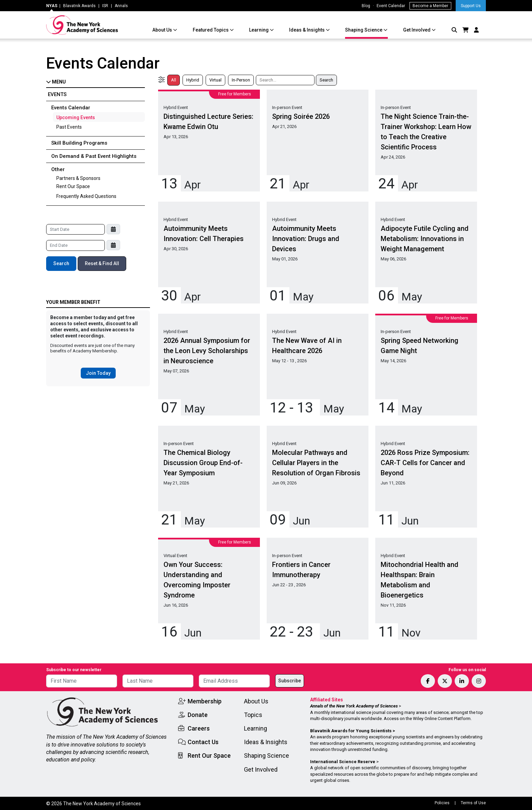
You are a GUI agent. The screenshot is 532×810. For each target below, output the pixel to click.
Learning (259, 30)
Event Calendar (391, 6)
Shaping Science (364, 30)
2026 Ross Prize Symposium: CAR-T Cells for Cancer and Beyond (425, 463)
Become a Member (430, 6)
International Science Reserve (343, 762)
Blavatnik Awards (79, 6)
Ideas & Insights (307, 30)
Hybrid (193, 80)
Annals (121, 6)
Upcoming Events (76, 117)
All (174, 80)
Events (57, 94)
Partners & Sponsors (78, 178)
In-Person (241, 80)
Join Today (98, 373)
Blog (366, 6)
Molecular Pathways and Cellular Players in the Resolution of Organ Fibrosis (316, 463)
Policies (442, 803)
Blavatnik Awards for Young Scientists (351, 731)
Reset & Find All (102, 263)
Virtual (215, 80)
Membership (205, 701)
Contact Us (203, 742)
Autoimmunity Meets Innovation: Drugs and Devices (306, 239)
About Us (163, 30)
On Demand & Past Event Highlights (94, 156)
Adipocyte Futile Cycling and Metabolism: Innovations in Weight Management (425, 239)
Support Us (471, 6)
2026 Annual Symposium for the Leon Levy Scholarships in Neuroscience (207, 351)
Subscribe (290, 681)
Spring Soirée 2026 (301, 116)
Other (58, 169)
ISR (105, 6)
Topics (253, 715)
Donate (198, 715)
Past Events (69, 127)
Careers (199, 728)
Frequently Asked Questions (86, 196)
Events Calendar (71, 108)
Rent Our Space (73, 186)
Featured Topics (211, 30)
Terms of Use (473, 803)
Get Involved (417, 30)
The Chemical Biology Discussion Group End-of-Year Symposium (203, 463)
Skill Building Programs (79, 143)
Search (61, 263)
